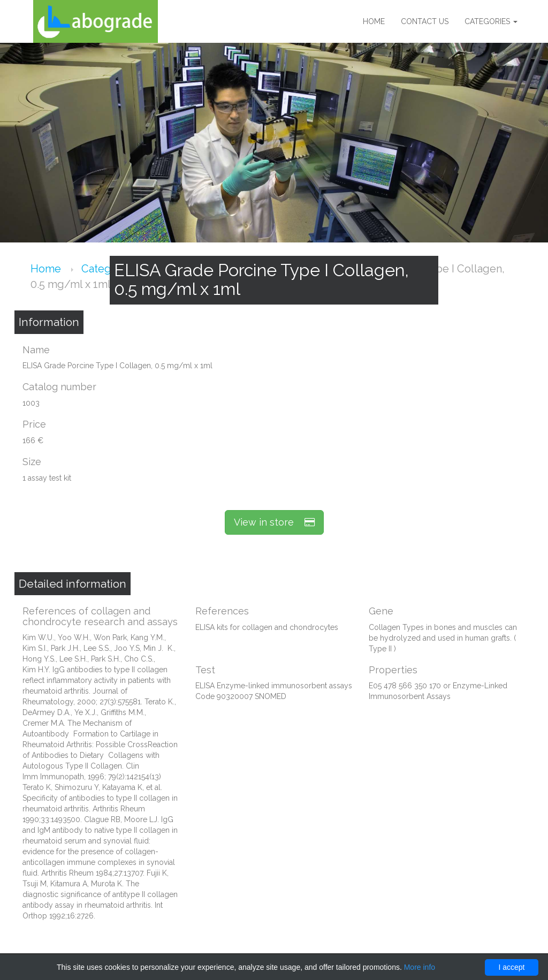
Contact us (425, 21)
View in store (274, 522)
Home (374, 21)
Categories (491, 21)
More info (420, 967)
